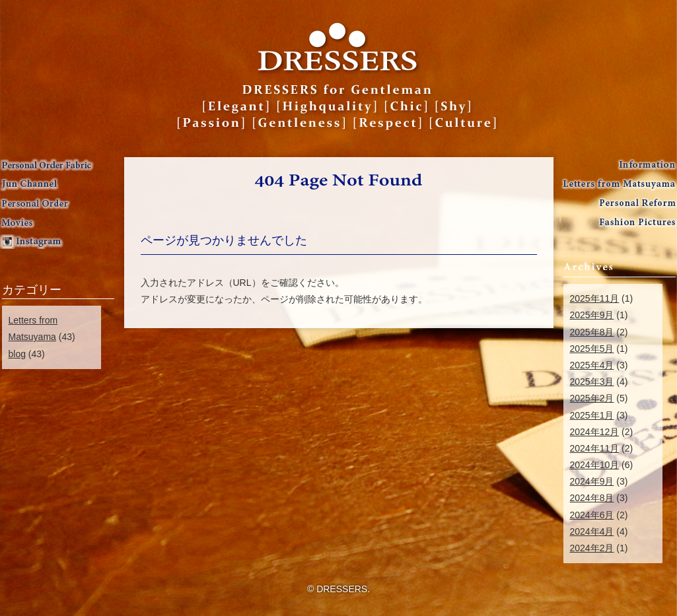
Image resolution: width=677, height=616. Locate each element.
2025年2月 (592, 398)
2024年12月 (595, 432)
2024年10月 (595, 465)
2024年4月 (592, 531)
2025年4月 (592, 365)
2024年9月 (592, 481)
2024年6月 (592, 515)
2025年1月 (592, 415)
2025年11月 (595, 298)
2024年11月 (595, 448)
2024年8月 (592, 498)
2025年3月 (592, 382)
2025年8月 (592, 332)
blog (17, 354)
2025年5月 (592, 349)
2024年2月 (592, 548)
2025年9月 (592, 315)
